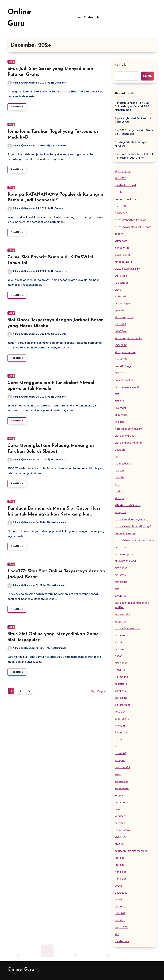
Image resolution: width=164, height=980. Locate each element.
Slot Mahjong (123, 705)
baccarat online (124, 380)
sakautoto (121, 684)
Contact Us (92, 17)
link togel (120, 408)
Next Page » (98, 695)
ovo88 (119, 900)
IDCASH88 (121, 345)
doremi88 (121, 753)
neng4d (120, 740)
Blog (11, 62)
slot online (121, 582)
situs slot (120, 635)
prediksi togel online (127, 199)
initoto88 (120, 324)
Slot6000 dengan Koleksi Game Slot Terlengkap (134, 132)
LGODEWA (121, 331)
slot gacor (121, 568)
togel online (122, 719)
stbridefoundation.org (128, 505)
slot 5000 (120, 178)
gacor (118, 656)
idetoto (119, 477)
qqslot (119, 492)
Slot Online (121, 677)
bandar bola (122, 941)
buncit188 (121, 276)
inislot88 (120, 913)
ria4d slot (120, 872)
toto (117, 485)
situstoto (120, 575)
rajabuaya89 (122, 767)
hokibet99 (121, 213)
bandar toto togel (125, 185)
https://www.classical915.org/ (133, 227)
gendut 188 (122, 248)
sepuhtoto (121, 415)
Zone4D (120, 642)
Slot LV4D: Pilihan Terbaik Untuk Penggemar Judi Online (134, 156)
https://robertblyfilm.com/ (130, 220)
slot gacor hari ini (125, 352)
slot (117, 394)
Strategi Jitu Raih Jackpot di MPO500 (133, 144)
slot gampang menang (128, 443)
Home (77, 17)
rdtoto (119, 192)
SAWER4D (121, 596)
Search (120, 65)
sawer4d (120, 649)
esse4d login (122, 304)
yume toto (121, 241)
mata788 (120, 206)
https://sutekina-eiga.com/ (131, 519)
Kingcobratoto (123, 262)
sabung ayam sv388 (127, 387)
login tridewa (123, 830)
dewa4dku (121, 893)
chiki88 (119, 844)
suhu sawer (122, 788)
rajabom (120, 422)
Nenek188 (121, 359)
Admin (14, 83)
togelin (119, 234)
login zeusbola (123, 464)
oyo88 (119, 886)
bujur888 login (124, 366)
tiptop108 (121, 297)
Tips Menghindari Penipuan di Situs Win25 (133, 120)
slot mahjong (123, 171)
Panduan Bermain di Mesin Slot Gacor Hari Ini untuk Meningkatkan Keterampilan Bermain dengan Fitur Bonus (54, 517)
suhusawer (121, 781)
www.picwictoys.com (127, 269)
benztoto (120, 547)
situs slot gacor (124, 317)
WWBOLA (120, 837)
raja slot (120, 920)
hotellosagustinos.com (128, 429)
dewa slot (121, 450)
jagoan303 (121, 927)
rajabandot (121, 283)
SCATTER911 (122, 255)
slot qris (120, 373)
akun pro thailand (125, 561)
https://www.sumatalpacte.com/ (135, 540)
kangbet (120, 760)
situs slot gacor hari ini (128, 338)
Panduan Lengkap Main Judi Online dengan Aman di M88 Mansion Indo (132, 106)
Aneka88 (120, 726)
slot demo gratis (125, 436)
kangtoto (120, 512)
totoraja (120, 747)
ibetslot (119, 858)
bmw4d (119, 311)
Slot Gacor (121, 733)
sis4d (118, 290)
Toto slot (120, 712)
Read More (17, 107)
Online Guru (21, 969)
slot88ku (120, 907)
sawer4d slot (123, 614)
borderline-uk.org (125, 533)
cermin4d (121, 691)
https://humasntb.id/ (128, 628)
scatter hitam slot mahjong (131, 851)
